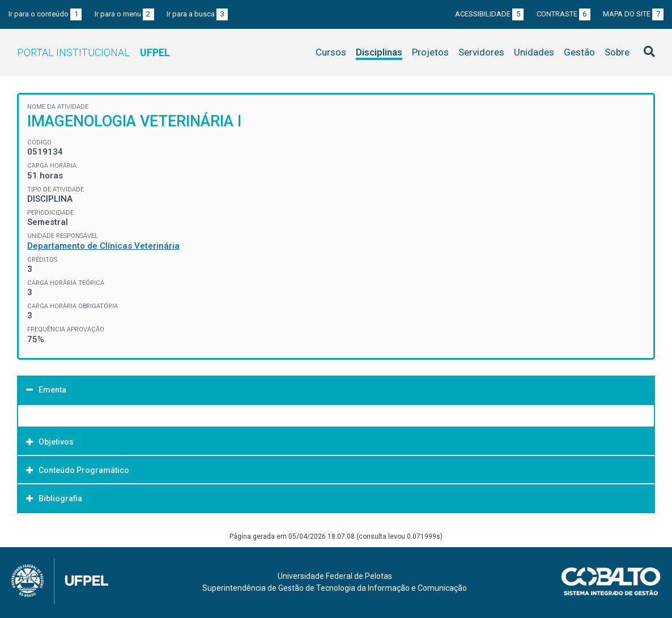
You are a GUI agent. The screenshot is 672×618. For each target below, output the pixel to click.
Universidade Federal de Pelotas (335, 576)
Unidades (534, 52)
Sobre (617, 52)
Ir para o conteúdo (45, 14)
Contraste (563, 14)
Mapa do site (633, 14)
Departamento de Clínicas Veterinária (103, 246)
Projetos (430, 52)
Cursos (331, 52)
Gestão (579, 52)
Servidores (481, 52)
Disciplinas (379, 52)
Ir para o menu (124, 14)
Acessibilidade (489, 14)
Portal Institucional (93, 52)
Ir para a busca (197, 14)
